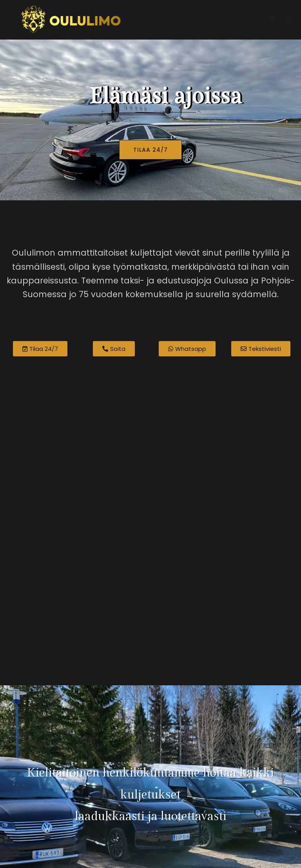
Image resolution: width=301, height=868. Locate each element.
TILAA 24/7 (150, 150)
